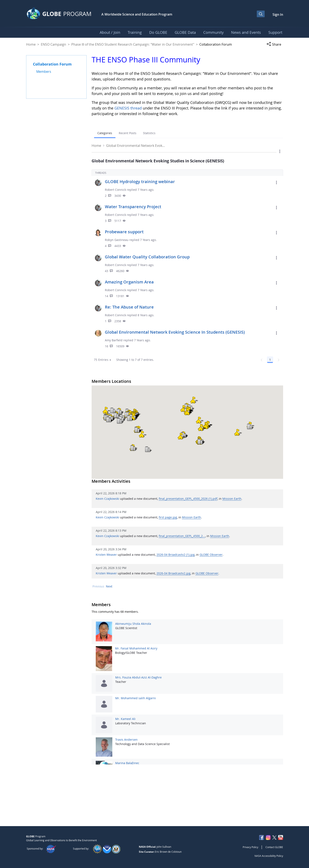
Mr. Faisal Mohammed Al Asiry (136, 648)
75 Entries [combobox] (104, 360)
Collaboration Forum (52, 64)
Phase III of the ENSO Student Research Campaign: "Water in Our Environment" (133, 44)
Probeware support (124, 232)
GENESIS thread (128, 108)
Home (31, 44)
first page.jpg (168, 517)
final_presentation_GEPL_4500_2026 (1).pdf (188, 499)
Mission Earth (232, 499)
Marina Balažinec (127, 763)
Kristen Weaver (106, 555)
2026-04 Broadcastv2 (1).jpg (176, 555)
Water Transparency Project (133, 207)
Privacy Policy (250, 847)
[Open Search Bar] (261, 14)
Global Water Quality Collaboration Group (147, 257)
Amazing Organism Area (129, 282)
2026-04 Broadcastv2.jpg (173, 573)
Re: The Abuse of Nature (129, 307)
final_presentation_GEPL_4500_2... (182, 536)
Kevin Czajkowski (107, 499)
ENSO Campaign (53, 44)
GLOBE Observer (211, 555)
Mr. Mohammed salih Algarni (136, 698)
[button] (275, 44)
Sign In (278, 15)
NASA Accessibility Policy (269, 856)
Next (109, 586)
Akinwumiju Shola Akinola (133, 624)
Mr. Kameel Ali (125, 719)
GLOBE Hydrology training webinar (140, 182)
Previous (98, 586)
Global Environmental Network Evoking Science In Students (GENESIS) (175, 332)
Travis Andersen (126, 740)
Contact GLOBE (274, 847)
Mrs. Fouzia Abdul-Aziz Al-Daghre (138, 677)
